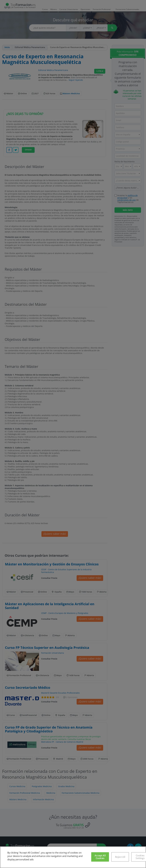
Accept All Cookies (100, 857)
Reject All (120, 857)
